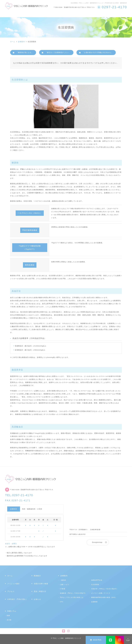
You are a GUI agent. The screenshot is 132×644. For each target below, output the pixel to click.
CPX (62, 602)
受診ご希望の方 (96, 14)
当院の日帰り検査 (41, 584)
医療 (8, 616)
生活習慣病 (95, 585)
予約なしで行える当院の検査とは (57, 14)
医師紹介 (37, 576)
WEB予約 (96, 640)
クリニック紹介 (21, 14)
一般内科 (63, 580)
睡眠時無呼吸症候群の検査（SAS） (104, 597)
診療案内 (35, 14)
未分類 (9, 620)
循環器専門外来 (97, 580)
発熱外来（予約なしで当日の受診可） (105, 589)
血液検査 (94, 602)
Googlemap (97, 542)
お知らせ (37, 599)
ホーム (8, 14)
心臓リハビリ (80, 14)
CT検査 (62, 589)
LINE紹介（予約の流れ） (17, 599)
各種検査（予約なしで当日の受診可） (73, 593)
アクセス (123, 14)
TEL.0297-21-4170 (19, 495)
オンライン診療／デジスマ (101, 593)
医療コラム (111, 14)
